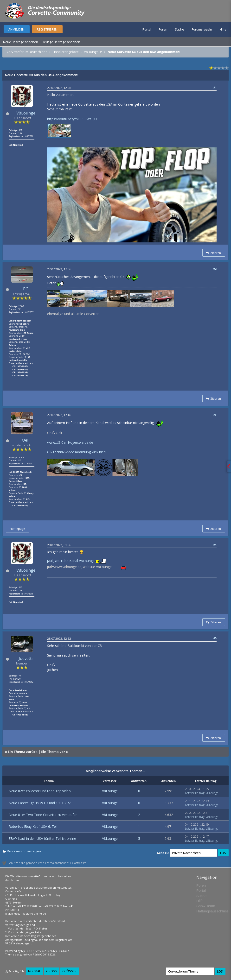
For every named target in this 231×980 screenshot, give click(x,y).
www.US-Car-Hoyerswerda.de (70, 442)
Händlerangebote (66, 52)
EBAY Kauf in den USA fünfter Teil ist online (42, 838)
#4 (215, 545)
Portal (147, 29)
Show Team (206, 906)
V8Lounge (91, 52)
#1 (215, 87)
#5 (215, 638)
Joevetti (26, 658)
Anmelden (16, 29)
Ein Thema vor (53, 752)
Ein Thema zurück (23, 752)
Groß (51, 971)
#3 (215, 414)
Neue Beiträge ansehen (21, 42)
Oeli (26, 440)
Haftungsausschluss (212, 911)
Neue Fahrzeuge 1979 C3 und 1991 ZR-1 (40, 803)
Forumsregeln (202, 29)
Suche (180, 29)
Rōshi (36, 954)
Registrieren (47, 29)
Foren (163, 29)
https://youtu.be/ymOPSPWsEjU (72, 119)
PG (26, 289)
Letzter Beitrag (195, 793)
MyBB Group (61, 951)
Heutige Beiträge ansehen (61, 42)
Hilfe (223, 29)
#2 (215, 269)
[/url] (51, 561)
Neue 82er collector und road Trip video (40, 791)
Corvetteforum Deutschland (27, 52)
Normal (34, 971)
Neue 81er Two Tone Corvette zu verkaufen (43, 815)
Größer (69, 971)
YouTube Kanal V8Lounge (74, 561)
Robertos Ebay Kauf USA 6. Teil (33, 826)
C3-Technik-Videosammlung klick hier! (76, 452)
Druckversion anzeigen (24, 851)
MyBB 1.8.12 (29, 951)
